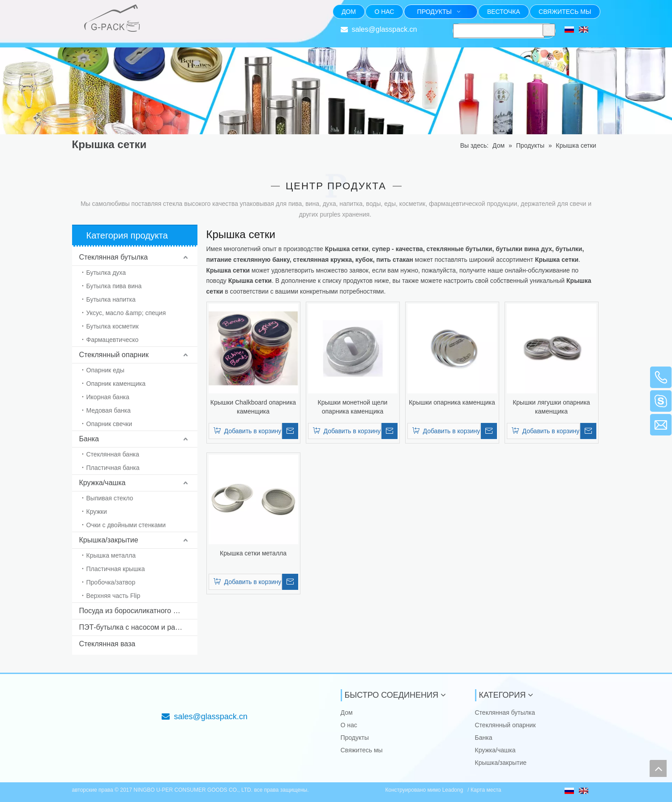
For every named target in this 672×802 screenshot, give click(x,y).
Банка (89, 439)
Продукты (355, 738)
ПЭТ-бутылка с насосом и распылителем (138, 627)
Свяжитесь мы (362, 750)
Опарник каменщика (116, 384)
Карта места (486, 790)
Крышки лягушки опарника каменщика (551, 407)
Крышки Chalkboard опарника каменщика (253, 407)
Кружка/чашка (103, 483)
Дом (347, 712)
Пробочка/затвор (111, 582)
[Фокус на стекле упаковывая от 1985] (169, 12)
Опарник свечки (109, 424)
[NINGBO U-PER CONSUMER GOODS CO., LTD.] (79, 696)
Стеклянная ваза (107, 644)
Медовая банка (109, 410)
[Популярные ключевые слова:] (549, 30)
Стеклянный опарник (114, 355)
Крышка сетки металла (253, 553)
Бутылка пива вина (114, 286)
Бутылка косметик (113, 326)
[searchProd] (499, 31)
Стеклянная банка (113, 454)
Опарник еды (105, 370)
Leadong (454, 790)
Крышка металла (111, 555)
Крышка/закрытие (109, 540)
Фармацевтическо (113, 340)
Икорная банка (108, 397)
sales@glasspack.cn (384, 29)
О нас (349, 725)
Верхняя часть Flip (113, 596)
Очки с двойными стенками (126, 525)
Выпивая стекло (110, 498)
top (658, 768)
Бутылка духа (106, 273)
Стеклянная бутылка (114, 257)
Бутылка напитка (111, 299)
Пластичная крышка (116, 569)
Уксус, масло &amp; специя (126, 313)
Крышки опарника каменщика (452, 402)
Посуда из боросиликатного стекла (137, 611)
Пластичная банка (113, 468)
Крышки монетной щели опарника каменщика (353, 407)
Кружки (97, 512)
